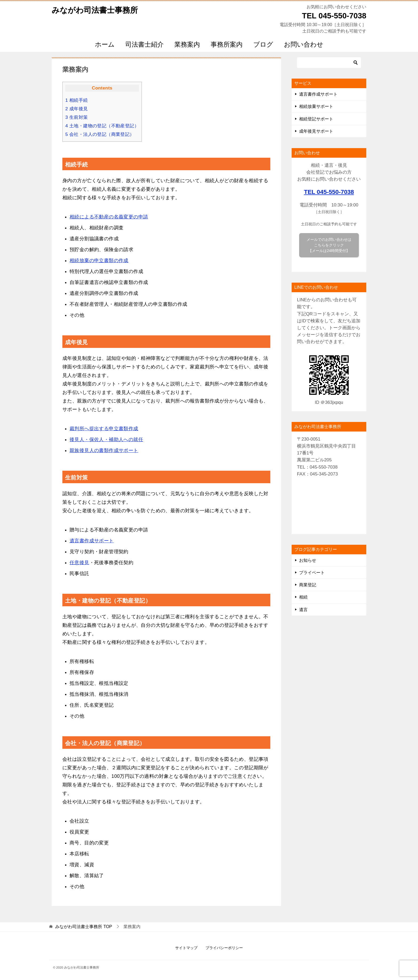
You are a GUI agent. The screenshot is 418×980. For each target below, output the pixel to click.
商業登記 (308, 585)
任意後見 (79, 563)
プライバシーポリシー (224, 948)
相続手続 (77, 100)
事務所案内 (227, 44)
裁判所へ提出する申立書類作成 (104, 429)
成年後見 (77, 109)
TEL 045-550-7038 (329, 192)
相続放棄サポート (316, 106)
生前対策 (77, 117)
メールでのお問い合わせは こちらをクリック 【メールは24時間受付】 (329, 245)
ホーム (105, 44)
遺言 (303, 610)
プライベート (312, 573)
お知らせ (308, 560)
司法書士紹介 (144, 44)
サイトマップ (186, 948)
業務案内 (187, 44)
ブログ (263, 44)
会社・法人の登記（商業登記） (100, 134)
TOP (84, 927)
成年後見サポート (316, 131)
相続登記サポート (316, 119)
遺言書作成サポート (92, 541)
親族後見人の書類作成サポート (104, 450)
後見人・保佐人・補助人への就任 (106, 440)
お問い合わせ (304, 44)
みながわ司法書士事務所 (96, 9)
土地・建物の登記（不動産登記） (102, 126)
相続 (303, 597)
